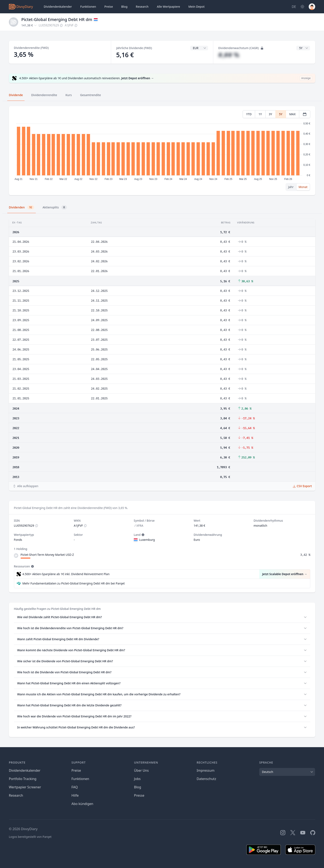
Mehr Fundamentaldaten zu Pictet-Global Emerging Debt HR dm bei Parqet (74, 583)
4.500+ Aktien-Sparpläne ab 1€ (66, 574)
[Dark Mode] (302, 7)
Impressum (206, 770)
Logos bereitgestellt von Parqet (30, 837)
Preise (109, 7)
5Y (281, 114)
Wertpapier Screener (25, 787)
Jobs (137, 779)
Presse (139, 795)
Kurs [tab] (68, 95)
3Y (271, 114)
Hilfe (75, 795)
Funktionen (88, 7)
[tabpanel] (162, 151)
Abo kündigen (82, 804)
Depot (196, 7)
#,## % (229, 55)
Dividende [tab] (16, 95)
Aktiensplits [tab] (55, 207)
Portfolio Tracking (23, 779)
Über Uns (141, 770)
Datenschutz (206, 779)
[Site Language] (294, 7)
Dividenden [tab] (22, 207)
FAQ (74, 787)
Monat (303, 187)
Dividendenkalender (58, 7)
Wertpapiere (169, 7)
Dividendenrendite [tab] (44, 95)
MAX (292, 114)
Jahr (291, 187)
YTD (249, 114)
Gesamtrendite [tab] (91, 95)
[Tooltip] (143, 535)
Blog (138, 787)
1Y (260, 114)
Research (16, 795)
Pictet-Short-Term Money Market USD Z (47, 555)
